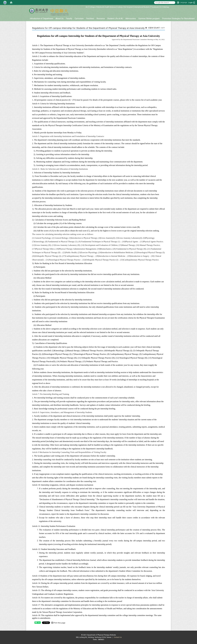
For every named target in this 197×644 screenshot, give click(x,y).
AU (87, 7)
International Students (142, 7)
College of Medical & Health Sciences (103, 7)
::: (84, 7)
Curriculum (79, 19)
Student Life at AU (115, 19)
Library (120, 7)
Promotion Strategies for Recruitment (178, 19)
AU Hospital (128, 7)
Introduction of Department (41, 19)
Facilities (90, 19)
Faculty (69, 19)
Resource (101, 19)
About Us (60, 19)
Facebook (155, 7)
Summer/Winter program (149, 19)
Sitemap (166, 7)
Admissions (131, 19)
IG (161, 7)
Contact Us (118, 637)
